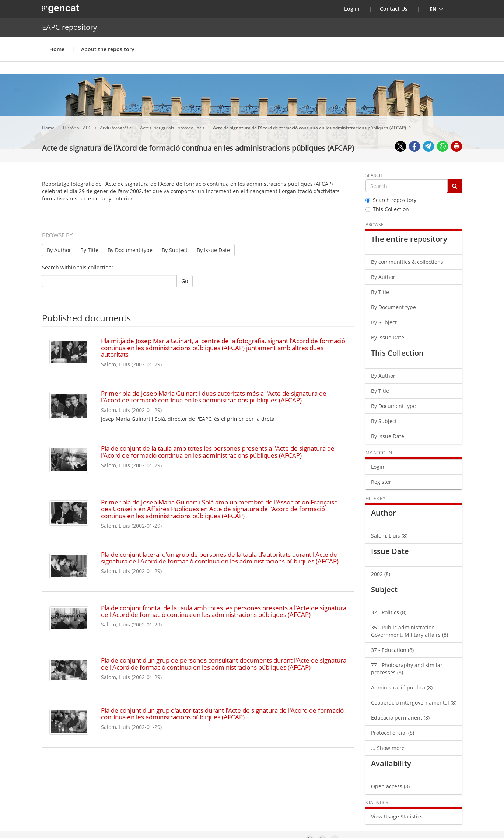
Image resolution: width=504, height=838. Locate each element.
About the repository (108, 49)
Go (185, 281)
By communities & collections (407, 262)
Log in (356, 8)
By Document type (130, 250)
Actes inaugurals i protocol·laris (173, 128)
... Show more (388, 748)
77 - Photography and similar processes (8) (407, 669)
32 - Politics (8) (389, 612)
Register (381, 482)
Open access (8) (390, 786)
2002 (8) (381, 574)
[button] (437, 9)
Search (374, 175)
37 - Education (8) (392, 650)
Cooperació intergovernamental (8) (414, 703)
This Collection (387, 209)
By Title (89, 250)
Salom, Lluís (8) (389, 536)
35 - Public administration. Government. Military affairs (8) (409, 631)
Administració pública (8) (402, 687)
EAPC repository (69, 27)
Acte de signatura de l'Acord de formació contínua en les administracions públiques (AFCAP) (310, 128)
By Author (59, 250)
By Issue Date (213, 250)
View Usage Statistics (397, 816)
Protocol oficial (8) (393, 733)
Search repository (391, 200)
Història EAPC (78, 128)
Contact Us (394, 9)
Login (378, 467)
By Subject (175, 250)
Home (57, 49)
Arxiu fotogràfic (116, 128)
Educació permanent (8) (400, 718)
